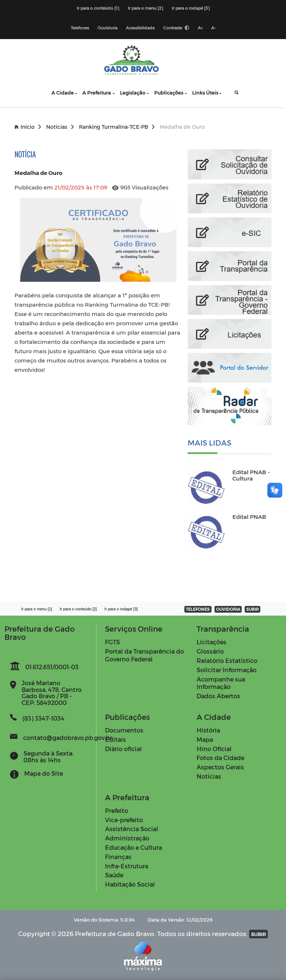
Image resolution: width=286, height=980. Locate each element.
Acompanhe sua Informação (221, 683)
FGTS (112, 642)
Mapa (205, 739)
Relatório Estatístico (227, 660)
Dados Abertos (218, 696)
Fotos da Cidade (220, 758)
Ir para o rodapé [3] (191, 8)
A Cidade (63, 92)
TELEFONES (198, 609)
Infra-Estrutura (127, 866)
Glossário (210, 651)
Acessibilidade (140, 28)
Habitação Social (130, 884)
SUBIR (252, 609)
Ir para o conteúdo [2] (78, 609)
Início (28, 127)
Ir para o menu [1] (37, 609)
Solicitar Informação (227, 670)
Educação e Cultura (134, 847)
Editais (115, 739)
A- (213, 28)
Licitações (212, 642)
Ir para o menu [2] (145, 8)
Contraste (176, 28)
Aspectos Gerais (220, 767)
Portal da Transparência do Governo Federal (144, 655)
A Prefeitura (97, 92)
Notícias (60, 127)
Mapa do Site (44, 773)
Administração (127, 838)
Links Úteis (205, 92)
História (208, 730)
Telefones (80, 28)
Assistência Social (132, 829)
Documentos (124, 730)
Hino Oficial (214, 749)
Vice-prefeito (124, 820)
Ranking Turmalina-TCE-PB (117, 127)
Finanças (118, 857)
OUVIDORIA (228, 609)
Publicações (169, 92)
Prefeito (117, 810)
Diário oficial (123, 749)
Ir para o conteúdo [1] (98, 8)
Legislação (133, 92)
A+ (200, 28)
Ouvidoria (107, 28)
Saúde (114, 875)
